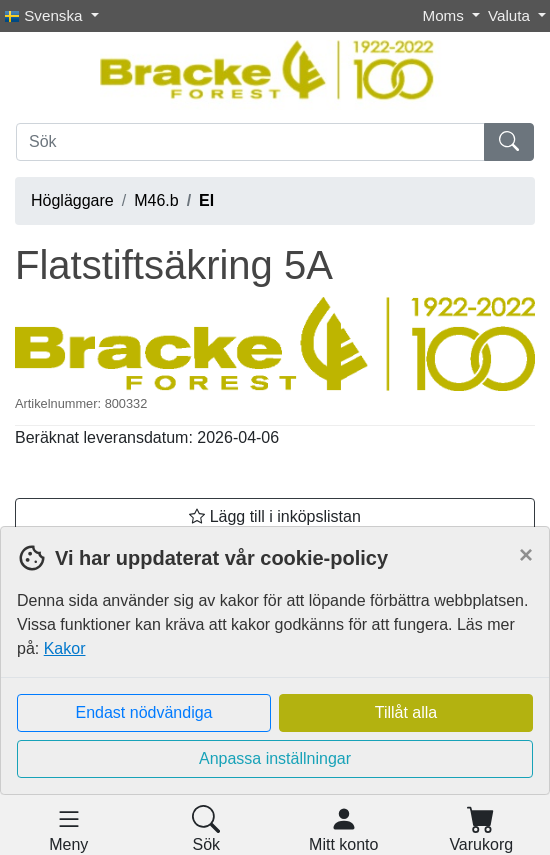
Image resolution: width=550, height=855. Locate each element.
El (206, 200)
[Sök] (250, 142)
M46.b (156, 200)
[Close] (526, 555)
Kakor (65, 648)
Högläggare (72, 200)
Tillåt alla (406, 712)
